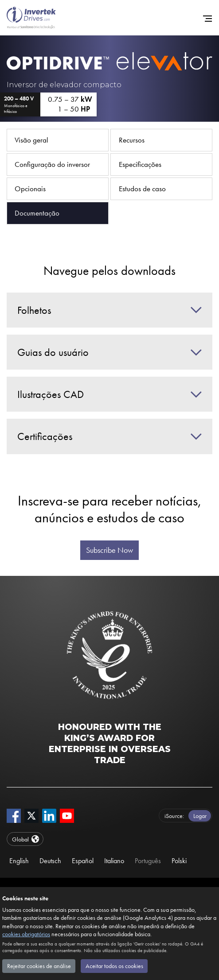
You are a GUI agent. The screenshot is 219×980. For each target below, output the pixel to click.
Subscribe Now (109, 550)
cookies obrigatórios (26, 934)
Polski (179, 861)
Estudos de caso (142, 189)
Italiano (114, 861)
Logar (200, 816)
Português (148, 861)
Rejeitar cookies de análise (39, 966)
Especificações (140, 164)
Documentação (37, 213)
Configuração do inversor (52, 164)
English (19, 861)
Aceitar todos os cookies (114, 966)
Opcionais (30, 189)
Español (83, 861)
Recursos (132, 140)
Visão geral (31, 140)
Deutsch (50, 861)
